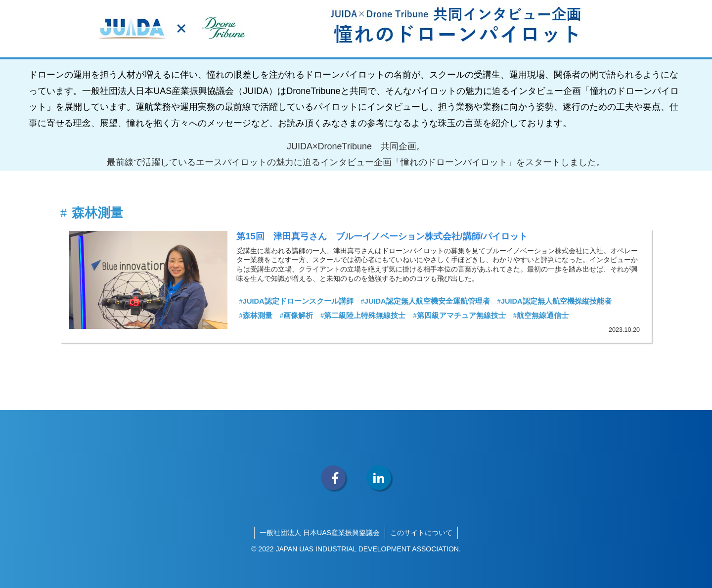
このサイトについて (421, 533)
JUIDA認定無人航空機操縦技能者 (555, 301)
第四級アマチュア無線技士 (459, 316)
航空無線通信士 (541, 316)
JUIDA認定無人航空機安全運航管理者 (425, 301)
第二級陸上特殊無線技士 (363, 316)
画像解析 (296, 316)
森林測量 (255, 316)
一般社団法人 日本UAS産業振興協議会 (320, 533)
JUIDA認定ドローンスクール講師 (296, 301)
